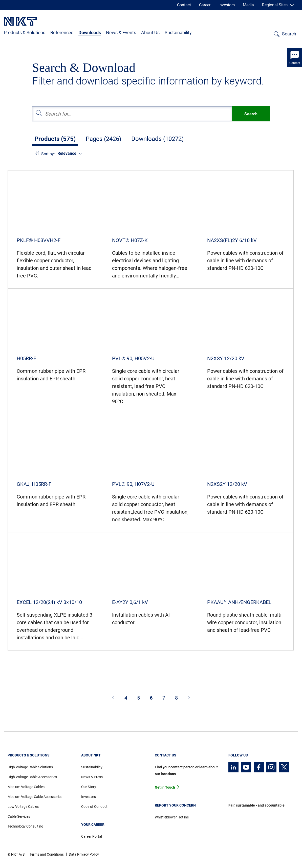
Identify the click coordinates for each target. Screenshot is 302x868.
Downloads (90, 32)
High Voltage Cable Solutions (30, 767)
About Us (150, 32)
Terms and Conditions (47, 854)
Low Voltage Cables (23, 807)
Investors (227, 5)
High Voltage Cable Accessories (32, 777)
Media (248, 5)
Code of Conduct (94, 807)
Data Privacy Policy (84, 854)
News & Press (92, 777)
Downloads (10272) (157, 139)
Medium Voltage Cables (26, 787)
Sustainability (178, 32)
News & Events (121, 32)
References (62, 32)
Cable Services (19, 816)
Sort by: (48, 154)
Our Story (89, 787)
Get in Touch (165, 787)
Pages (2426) (103, 139)
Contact (184, 5)
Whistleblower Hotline (172, 817)
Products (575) (55, 139)
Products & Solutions (25, 32)
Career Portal (92, 836)
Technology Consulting (25, 826)
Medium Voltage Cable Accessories (35, 797)
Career (205, 5)
